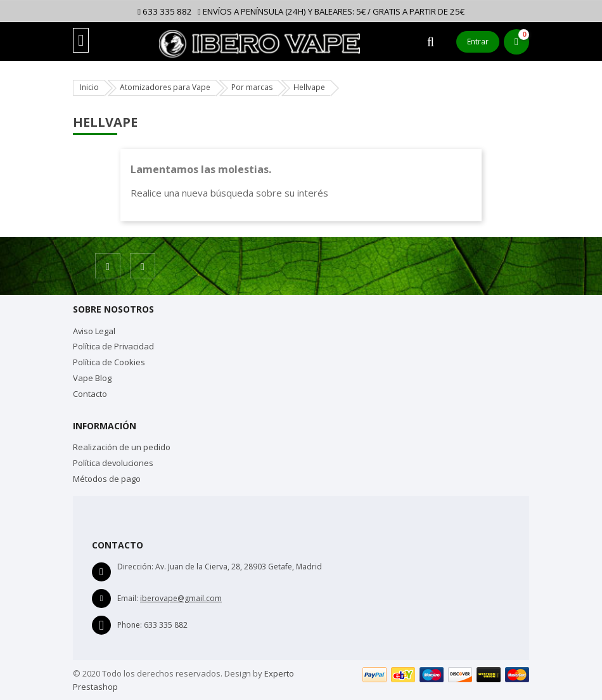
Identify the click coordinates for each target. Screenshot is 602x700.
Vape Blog (92, 378)
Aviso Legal (94, 331)
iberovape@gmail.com (181, 598)
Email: (128, 598)
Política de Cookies (109, 362)
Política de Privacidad (113, 346)
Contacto (90, 394)
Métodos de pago (107, 479)
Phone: (130, 625)
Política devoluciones (113, 463)
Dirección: (135, 567)
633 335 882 (165, 11)
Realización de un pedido (122, 447)
